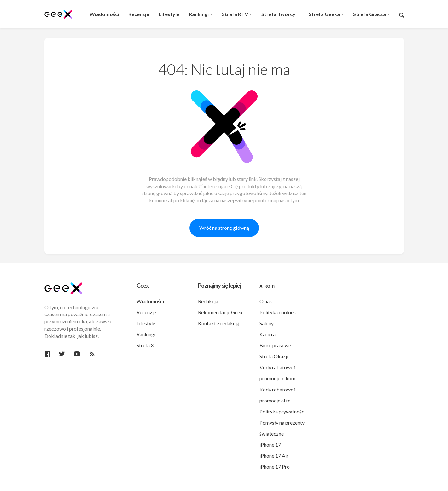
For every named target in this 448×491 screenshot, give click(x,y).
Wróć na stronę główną (224, 228)
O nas (266, 301)
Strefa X (145, 345)
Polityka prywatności (282, 411)
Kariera (268, 334)
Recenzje (146, 312)
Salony (267, 323)
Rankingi (146, 334)
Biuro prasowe (275, 345)
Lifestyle (146, 323)
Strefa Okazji (274, 356)
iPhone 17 (270, 445)
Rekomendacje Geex (220, 312)
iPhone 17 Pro (275, 467)
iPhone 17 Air (274, 456)
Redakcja (208, 301)
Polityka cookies (278, 312)
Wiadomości (150, 301)
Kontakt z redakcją (219, 323)
